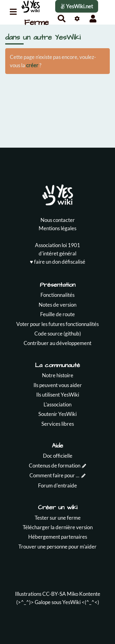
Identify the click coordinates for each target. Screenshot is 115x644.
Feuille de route (57, 314)
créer (32, 65)
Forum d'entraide (57, 485)
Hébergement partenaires (58, 537)
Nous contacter (58, 220)
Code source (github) (58, 334)
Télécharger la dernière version (58, 527)
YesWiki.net (77, 6)
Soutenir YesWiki (57, 414)
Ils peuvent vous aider (58, 385)
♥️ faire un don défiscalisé (57, 262)
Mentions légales (57, 228)
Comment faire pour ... (54, 475)
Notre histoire (58, 375)
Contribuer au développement (57, 343)
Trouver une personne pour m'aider (57, 547)
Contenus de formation (55, 466)
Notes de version (57, 305)
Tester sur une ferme (58, 518)
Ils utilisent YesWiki (58, 395)
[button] (93, 19)
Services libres (58, 424)
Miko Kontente (84, 594)
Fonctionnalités (57, 295)
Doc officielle (58, 456)
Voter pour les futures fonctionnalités (57, 324)
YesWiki (71, 602)
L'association (57, 404)
